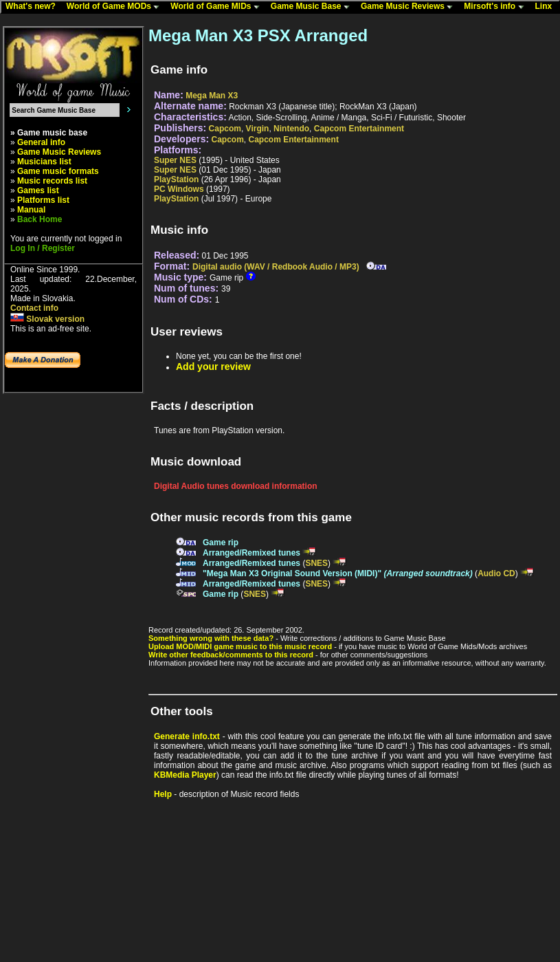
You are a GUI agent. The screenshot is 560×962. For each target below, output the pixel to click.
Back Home (40, 219)
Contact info (34, 308)
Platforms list (43, 200)
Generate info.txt (187, 736)
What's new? (34, 7)
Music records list (52, 181)
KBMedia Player (185, 775)
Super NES (175, 160)
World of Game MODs (116, 7)
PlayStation (176, 179)
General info (41, 142)
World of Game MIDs (218, 7)
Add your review (213, 367)
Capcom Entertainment (359, 129)
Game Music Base (313, 7)
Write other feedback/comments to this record (231, 655)
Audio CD (496, 573)
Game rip (221, 543)
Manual (31, 210)
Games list (38, 190)
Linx (547, 7)
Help (163, 794)
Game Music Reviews (410, 7)
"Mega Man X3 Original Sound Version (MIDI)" (338, 573)
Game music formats (58, 171)
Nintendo (291, 129)
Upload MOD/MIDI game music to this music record (240, 646)
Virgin (258, 129)
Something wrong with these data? (211, 638)
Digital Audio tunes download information (236, 486)
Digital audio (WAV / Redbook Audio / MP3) (276, 267)
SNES (316, 563)
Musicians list (44, 162)
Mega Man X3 (212, 96)
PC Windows (179, 189)
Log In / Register (43, 248)
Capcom (225, 129)
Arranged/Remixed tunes (251, 553)
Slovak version (47, 319)
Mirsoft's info (497, 7)
